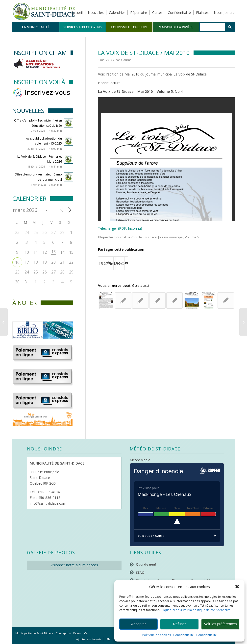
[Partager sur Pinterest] (109, 263)
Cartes (157, 12)
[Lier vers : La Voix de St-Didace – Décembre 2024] (226, 300)
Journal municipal (171, 237)
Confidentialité (184, 635)
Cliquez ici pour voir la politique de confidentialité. (196, 610)
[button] (237, 587)
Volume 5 (192, 237)
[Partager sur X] (102, 263)
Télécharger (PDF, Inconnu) (120, 228)
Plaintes (202, 12)
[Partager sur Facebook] (99, 263)
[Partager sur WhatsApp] (105, 263)
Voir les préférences (220, 624)
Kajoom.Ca (80, 633)
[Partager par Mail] (126, 263)
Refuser (180, 624)
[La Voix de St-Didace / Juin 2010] (243, 322)
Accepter (138, 624)
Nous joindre (224, 12)
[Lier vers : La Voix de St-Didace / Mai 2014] (174, 300)
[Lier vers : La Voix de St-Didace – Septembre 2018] (106, 300)
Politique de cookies (157, 635)
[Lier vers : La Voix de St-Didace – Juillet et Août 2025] (157, 300)
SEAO (140, 572)
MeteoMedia (140, 460)
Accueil (77, 12)
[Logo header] (44, 11)
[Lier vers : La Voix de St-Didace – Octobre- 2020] (192, 300)
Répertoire (139, 12)
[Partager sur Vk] (118, 263)
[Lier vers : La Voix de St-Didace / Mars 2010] (123, 300)
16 (17, 262)
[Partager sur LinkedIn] (112, 263)
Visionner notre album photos (74, 565)
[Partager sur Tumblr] (115, 263)
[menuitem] (36, 27)
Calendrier (117, 12)
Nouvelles (96, 12)
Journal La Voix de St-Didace (136, 237)
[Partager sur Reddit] (122, 263)
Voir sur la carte (177, 536)
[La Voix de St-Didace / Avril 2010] (4, 322)
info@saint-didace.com (48, 503)
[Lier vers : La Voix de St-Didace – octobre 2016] (209, 300)
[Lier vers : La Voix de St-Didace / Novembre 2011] (140, 300)
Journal (127, 60)
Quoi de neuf (146, 564)
